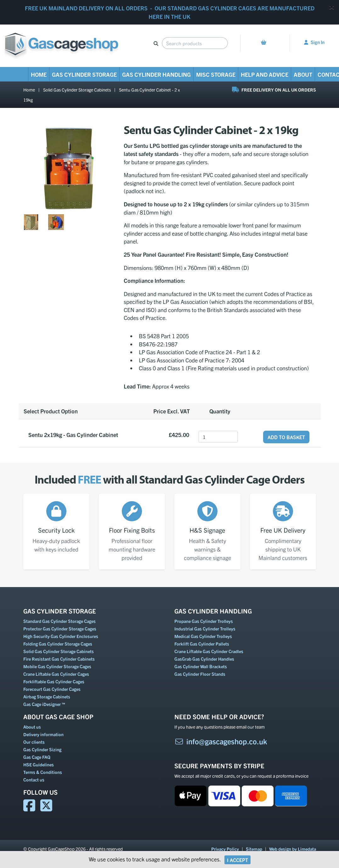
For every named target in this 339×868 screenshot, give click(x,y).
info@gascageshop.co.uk (221, 741)
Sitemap (254, 849)
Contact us (34, 780)
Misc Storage (216, 74)
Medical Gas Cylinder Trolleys (203, 636)
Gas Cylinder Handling (156, 74)
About (303, 74)
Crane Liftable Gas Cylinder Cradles (209, 651)
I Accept (237, 860)
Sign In (314, 42)
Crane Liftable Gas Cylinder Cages (56, 674)
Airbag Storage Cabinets (47, 697)
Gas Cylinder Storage (84, 74)
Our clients (34, 742)
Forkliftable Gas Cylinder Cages (54, 681)
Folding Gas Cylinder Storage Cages (58, 644)
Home (39, 74)
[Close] (332, 7)
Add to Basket (286, 437)
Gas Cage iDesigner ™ (44, 704)
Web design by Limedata (293, 849)
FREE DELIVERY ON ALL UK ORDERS (274, 90)
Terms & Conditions (43, 772)
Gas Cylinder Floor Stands (200, 674)
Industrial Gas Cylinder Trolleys (205, 629)
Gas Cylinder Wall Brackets (201, 666)
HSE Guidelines (39, 764)
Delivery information (43, 734)
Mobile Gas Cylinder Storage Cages (57, 666)
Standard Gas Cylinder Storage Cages (59, 621)
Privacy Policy (225, 849)
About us (32, 727)
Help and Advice (265, 74)
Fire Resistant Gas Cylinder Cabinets (59, 659)
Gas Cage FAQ (37, 757)
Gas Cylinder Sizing (42, 749)
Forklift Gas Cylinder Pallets (202, 644)
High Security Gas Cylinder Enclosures (61, 636)
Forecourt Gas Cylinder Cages (52, 689)
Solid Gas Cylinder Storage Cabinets (77, 90)
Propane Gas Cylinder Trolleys (204, 621)
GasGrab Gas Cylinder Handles (204, 659)
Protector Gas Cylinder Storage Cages (60, 629)
